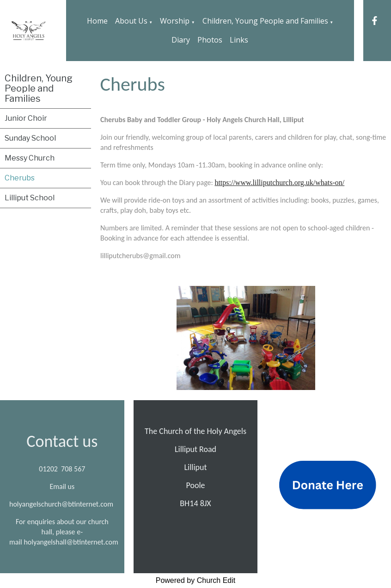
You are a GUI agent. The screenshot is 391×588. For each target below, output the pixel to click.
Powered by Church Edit (196, 580)
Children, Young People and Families (265, 21)
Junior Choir (26, 118)
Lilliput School (30, 198)
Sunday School (30, 138)
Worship (175, 21)
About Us (131, 21)
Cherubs (20, 178)
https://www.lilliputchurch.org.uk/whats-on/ (279, 183)
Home (97, 21)
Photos (210, 40)
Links (239, 40)
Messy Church (30, 158)
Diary (181, 40)
